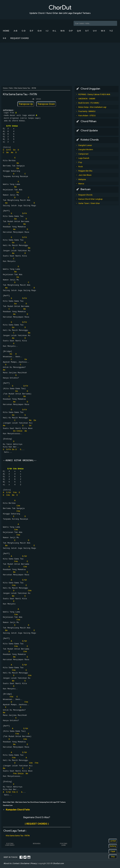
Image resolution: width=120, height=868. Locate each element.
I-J (47, 31)
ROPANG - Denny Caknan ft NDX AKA (94, 94)
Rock (81, 166)
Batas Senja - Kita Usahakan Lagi (92, 107)
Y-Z (111, 31)
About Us (8, 863)
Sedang (113, 846)
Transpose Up (26, 104)
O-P (71, 31)
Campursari (83, 154)
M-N (63, 31)
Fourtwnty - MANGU (87, 111)
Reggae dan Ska (85, 171)
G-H (40, 31)
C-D (24, 31)
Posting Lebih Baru (10, 844)
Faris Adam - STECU (87, 115)
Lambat (113, 841)
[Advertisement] (60, 64)
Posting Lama (63, 844)
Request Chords (85, 195)
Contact (16, 863)
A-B (15, 31)
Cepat (113, 851)
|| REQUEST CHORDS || (37, 824)
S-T (87, 31)
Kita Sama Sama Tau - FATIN (18, 835)
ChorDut (60, 7)
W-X (103, 31)
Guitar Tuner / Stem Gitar (89, 203)
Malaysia (82, 179)
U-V (95, 31)
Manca (81, 184)
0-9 (4, 38)
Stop (113, 857)
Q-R (79, 31)
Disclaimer (25, 863)
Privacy (34, 863)
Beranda (37, 844)
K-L (54, 31)
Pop (80, 162)
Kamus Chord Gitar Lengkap (91, 199)
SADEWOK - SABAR (87, 99)
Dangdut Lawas (85, 145)
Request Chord (20, 38)
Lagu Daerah (84, 158)
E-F (31, 31)
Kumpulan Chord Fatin (18, 810)
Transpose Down (46, 104)
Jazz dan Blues (85, 175)
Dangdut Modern (86, 149)
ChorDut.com (58, 863)
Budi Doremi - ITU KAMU (89, 103)
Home (6, 31)
